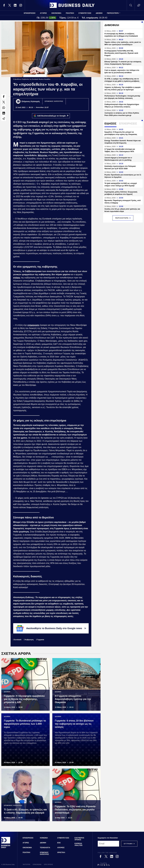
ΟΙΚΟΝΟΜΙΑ (56, 13)
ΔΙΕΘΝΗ (99, 13)
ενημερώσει (33, 325)
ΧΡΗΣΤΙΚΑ (61, 852)
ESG (59, 843)
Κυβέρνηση (29, 640)
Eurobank (18, 640)
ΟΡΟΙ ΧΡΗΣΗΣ (48, 865)
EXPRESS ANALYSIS (79, 844)
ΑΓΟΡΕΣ (43, 13)
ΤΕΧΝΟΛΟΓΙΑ (45, 848)
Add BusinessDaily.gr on (53, 116)
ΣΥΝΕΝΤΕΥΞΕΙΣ (85, 13)
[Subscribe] (128, 844)
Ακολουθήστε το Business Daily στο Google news (51, 628)
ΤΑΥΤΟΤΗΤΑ (26, 865)
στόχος (17, 278)
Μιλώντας (43, 155)
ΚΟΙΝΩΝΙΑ (44, 838)
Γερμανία (41, 640)
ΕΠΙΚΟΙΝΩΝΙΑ (37, 865)
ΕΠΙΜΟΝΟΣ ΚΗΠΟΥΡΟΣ (54, 101)
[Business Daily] (6, 848)
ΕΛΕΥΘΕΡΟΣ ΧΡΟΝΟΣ (79, 839)
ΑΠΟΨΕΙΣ (61, 848)
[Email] (108, 844)
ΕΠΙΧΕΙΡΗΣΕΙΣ (30, 13)
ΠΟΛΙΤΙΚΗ (70, 13)
